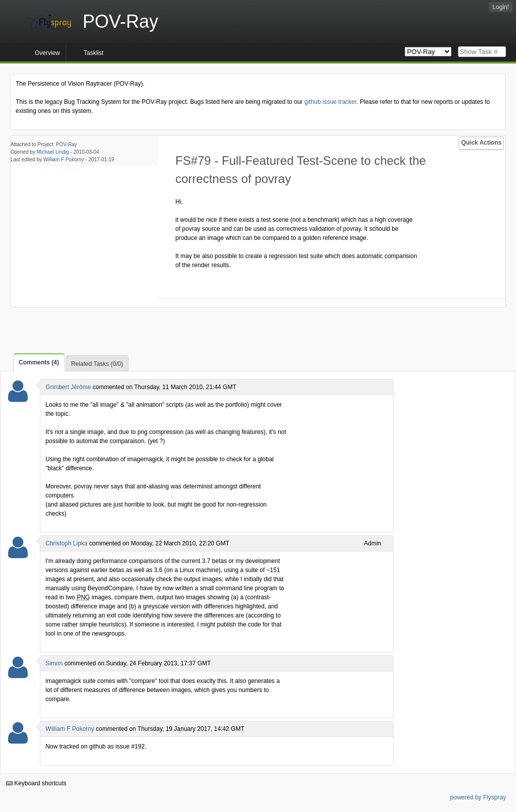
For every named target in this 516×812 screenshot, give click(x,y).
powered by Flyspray (478, 797)
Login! (501, 7)
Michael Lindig (53, 152)
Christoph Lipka (66, 543)
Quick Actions (481, 143)
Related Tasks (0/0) (97, 364)
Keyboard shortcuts (36, 783)
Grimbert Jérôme (68, 387)
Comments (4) (39, 362)
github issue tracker (330, 102)
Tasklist (93, 53)
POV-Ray (67, 144)
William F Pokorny (64, 160)
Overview (47, 53)
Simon (54, 663)
